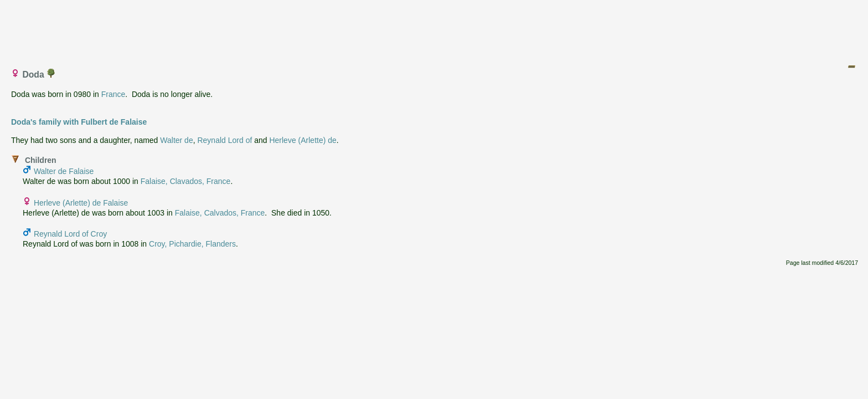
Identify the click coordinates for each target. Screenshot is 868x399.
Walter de (176, 140)
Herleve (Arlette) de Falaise (81, 203)
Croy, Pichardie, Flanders (192, 244)
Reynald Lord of (224, 140)
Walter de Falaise (64, 171)
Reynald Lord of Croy (70, 234)
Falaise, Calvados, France (220, 213)
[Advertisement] (435, 29)
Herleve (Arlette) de (303, 140)
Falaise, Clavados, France (186, 181)
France (113, 94)
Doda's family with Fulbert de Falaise (79, 122)
